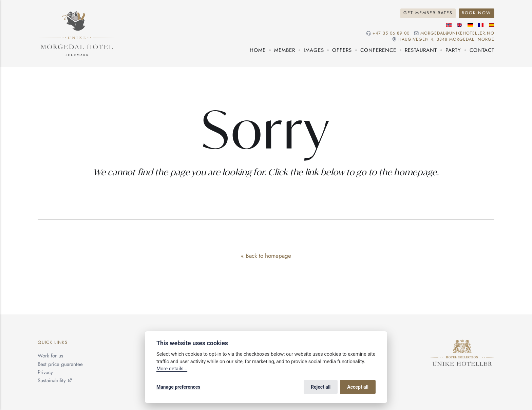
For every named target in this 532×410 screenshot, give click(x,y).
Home (258, 50)
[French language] (481, 25)
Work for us (50, 356)
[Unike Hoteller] (462, 344)
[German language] (470, 25)
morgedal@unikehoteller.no (457, 33)
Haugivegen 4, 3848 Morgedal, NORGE (446, 40)
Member (285, 50)
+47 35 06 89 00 (391, 33)
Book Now (476, 13)
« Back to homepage (266, 256)
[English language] (459, 25)
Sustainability (52, 380)
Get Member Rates (428, 13)
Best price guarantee (60, 364)
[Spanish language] (492, 25)
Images (314, 50)
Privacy (45, 372)
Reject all (321, 387)
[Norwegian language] (449, 25)
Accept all (358, 387)
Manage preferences (178, 387)
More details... (172, 369)
